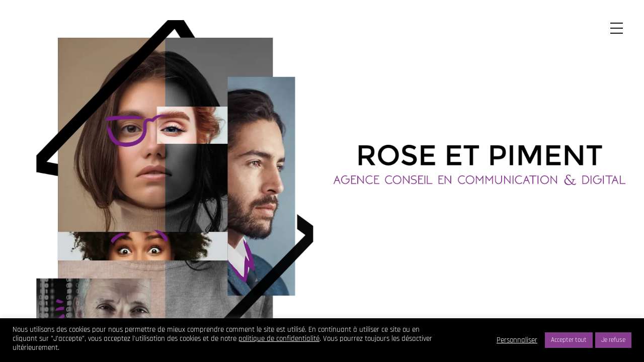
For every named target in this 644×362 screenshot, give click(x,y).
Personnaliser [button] (517, 340)
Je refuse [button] (613, 340)
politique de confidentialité (279, 339)
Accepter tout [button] (569, 340)
